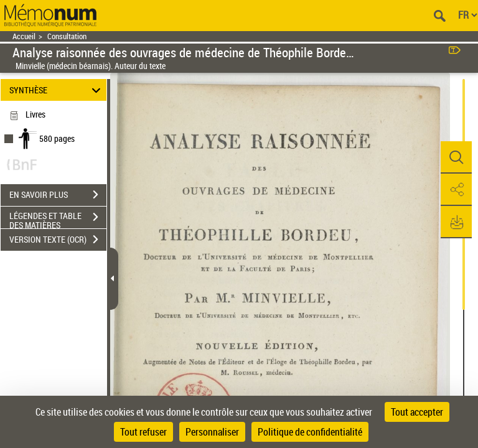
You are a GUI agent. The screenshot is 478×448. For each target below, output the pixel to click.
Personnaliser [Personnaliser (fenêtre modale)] (212, 432)
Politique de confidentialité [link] (310, 432)
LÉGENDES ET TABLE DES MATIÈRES (58, 218)
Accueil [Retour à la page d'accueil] (24, 36)
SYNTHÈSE (57, 90)
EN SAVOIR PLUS (58, 195)
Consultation (67, 36)
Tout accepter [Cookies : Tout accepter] (417, 412)
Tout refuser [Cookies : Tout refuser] (143, 432)
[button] (456, 157)
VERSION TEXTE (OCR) (58, 240)
